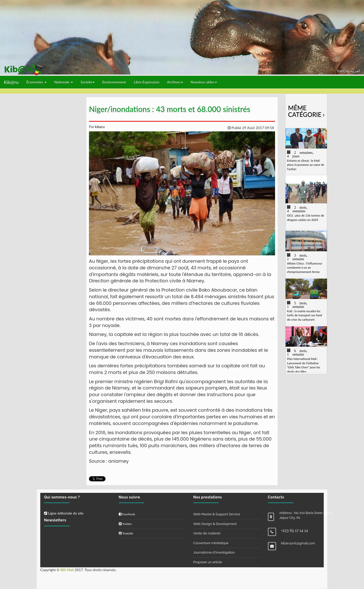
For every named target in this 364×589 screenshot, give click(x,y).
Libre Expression (147, 82)
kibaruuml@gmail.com (298, 543)
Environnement (114, 82)
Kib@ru (11, 82)
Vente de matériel (207, 533)
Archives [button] (175, 82)
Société (88, 82)
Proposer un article (208, 562)
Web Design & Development (215, 524)
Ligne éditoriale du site (64, 513)
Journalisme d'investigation (214, 552)
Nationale (64, 82)
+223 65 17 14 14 (295, 531)
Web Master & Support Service (217, 514)
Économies (36, 82)
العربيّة (355, 71)
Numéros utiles (204, 82)
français (344, 71)
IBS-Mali (67, 570)
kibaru (99, 127)
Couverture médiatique (211, 543)
